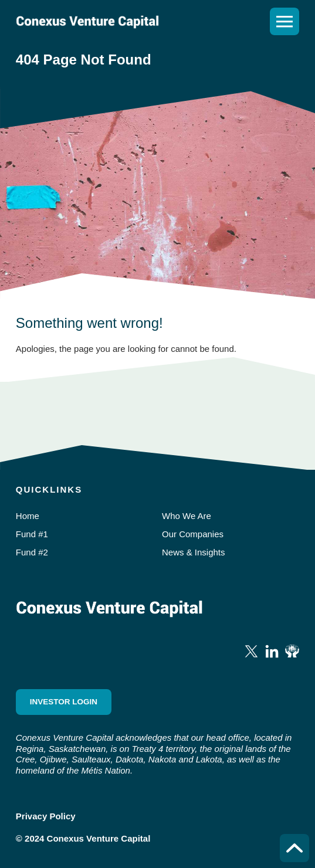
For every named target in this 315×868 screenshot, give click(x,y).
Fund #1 (32, 534)
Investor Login (64, 702)
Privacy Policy (46, 816)
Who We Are (187, 516)
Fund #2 (32, 552)
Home (28, 516)
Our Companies (193, 534)
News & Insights (194, 552)
